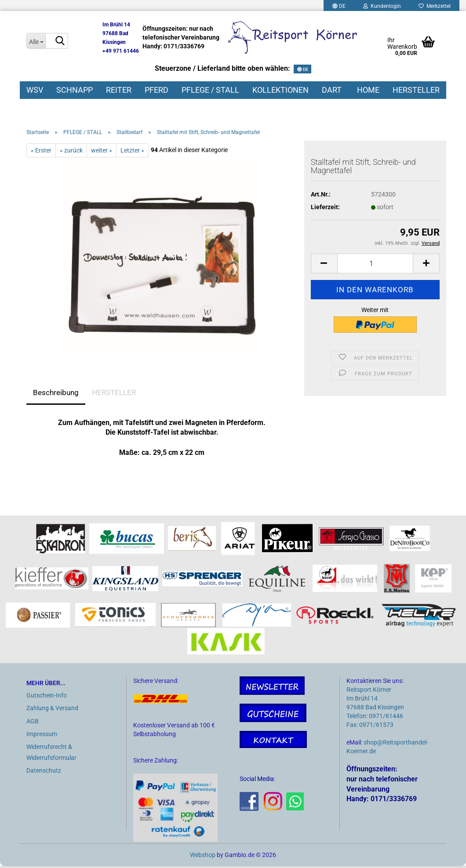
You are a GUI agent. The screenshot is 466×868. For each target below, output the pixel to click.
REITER (119, 90)
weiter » (102, 152)
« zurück (71, 152)
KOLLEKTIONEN (280, 90)
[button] (324, 265)
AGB (33, 723)
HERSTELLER (416, 90)
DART (332, 90)
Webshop (203, 857)
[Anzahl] (375, 265)
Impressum (42, 736)
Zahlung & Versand (52, 710)
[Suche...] (36, 41)
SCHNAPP (75, 90)
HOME (368, 90)
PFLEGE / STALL (210, 90)
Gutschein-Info (47, 697)
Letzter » (132, 152)
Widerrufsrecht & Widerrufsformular (51, 754)
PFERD (157, 90)
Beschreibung (56, 394)
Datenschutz (44, 773)
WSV (35, 90)
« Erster (41, 152)
